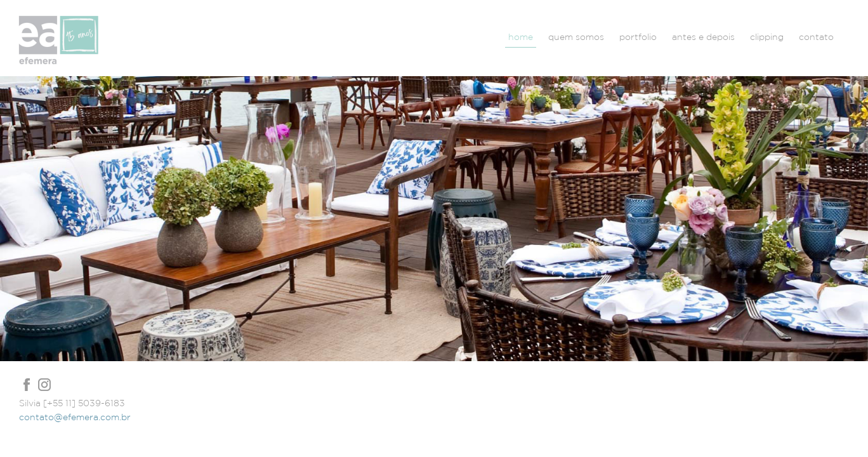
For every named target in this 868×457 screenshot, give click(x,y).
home (521, 37)
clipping (767, 37)
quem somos (576, 37)
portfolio (638, 37)
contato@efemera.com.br (75, 417)
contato (816, 37)
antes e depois (703, 37)
